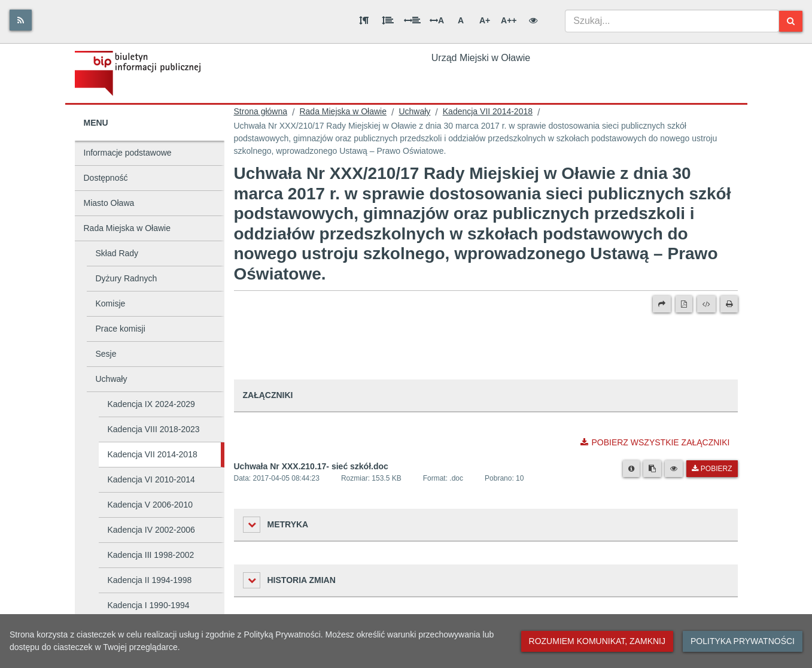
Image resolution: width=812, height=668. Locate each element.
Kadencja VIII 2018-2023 (154, 429)
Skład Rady (117, 253)
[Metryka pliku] (631, 469)
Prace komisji (121, 329)
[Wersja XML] (706, 304)
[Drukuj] (729, 304)
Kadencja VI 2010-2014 (151, 479)
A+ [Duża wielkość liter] (485, 20)
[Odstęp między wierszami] (388, 20)
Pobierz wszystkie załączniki (655, 442)
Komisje (111, 303)
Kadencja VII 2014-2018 (153, 454)
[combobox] (672, 21)
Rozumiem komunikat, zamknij (597, 641)
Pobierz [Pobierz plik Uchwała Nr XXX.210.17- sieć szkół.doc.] (712, 469)
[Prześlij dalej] (662, 304)
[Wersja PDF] (684, 304)
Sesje (106, 354)
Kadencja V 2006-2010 (150, 505)
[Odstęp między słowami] (412, 20)
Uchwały (112, 379)
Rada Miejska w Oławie (127, 228)
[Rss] (21, 20)
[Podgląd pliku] (674, 469)
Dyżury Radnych (127, 278)
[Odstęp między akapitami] (364, 20)
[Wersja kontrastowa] (533, 20)
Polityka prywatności (743, 641)
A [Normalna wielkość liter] (461, 20)
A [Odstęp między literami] (437, 20)
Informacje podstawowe (128, 153)
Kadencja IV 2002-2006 (151, 530)
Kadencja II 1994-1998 (150, 580)
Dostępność (106, 178)
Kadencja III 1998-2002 (151, 555)
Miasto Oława (109, 203)
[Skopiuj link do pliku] (652, 469)
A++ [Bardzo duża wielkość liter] (509, 20)
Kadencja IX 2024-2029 (151, 404)
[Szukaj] (791, 21)
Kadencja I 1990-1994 (149, 605)
